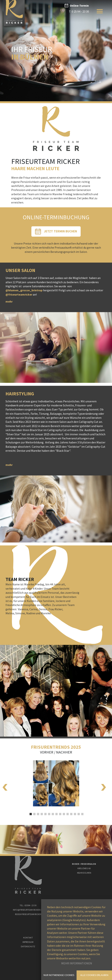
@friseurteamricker (19, 294)
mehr (9, 301)
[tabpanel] (56, 780)
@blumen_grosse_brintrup (24, 290)
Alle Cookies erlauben (94, 975)
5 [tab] (45, 812)
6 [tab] (49, 812)
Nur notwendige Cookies (59, 975)
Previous (5, 786)
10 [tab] (63, 812)
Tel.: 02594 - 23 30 (28, 905)
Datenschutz (28, 946)
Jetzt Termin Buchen (60, 231)
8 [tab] (56, 812)
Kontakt (28, 938)
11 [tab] (67, 812)
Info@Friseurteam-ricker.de (28, 910)
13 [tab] (75, 812)
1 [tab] (30, 812)
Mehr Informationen (77, 963)
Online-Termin (79, 6)
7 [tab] (52, 812)
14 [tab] (78, 812)
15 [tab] (82, 812)
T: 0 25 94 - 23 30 (79, 11)
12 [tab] (71, 812)
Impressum (28, 942)
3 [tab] (38, 812)
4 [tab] (41, 812)
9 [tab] (60, 812)
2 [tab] (34, 812)
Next (104, 786)
